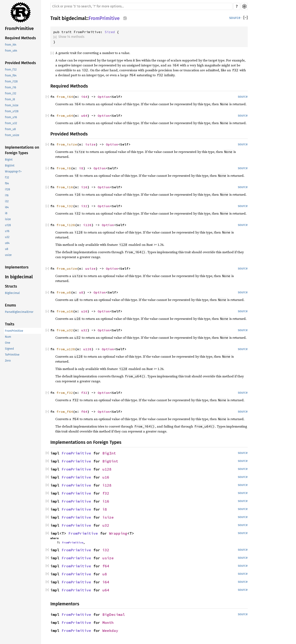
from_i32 (11, 93)
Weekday (110, 631)
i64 (7, 207)
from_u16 (11, 117)
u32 (7, 237)
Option (104, 97)
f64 (7, 183)
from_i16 (10, 87)
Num (8, 337)
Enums (10, 305)
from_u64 (11, 51)
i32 (7, 201)
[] (246, 18)
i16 (7, 195)
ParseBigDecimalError (19, 312)
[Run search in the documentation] (141, 6)
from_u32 (11, 123)
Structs (11, 286)
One (8, 343)
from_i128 (11, 82)
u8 (7, 249)
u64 (7, 243)
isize (8, 219)
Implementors (17, 267)
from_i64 (11, 45)
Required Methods (20, 38)
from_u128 (12, 111)
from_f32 (11, 70)
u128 (8, 225)
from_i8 (10, 99)
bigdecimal (74, 18)
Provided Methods (20, 63)
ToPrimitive (12, 355)
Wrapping (118, 533)
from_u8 (10, 129)
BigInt (9, 160)
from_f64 (11, 76)
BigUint (10, 166)
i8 (6, 213)
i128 (8, 189)
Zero (8, 361)
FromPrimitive (19, 28)
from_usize (12, 135)
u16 (7, 231)
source (235, 18)
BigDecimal (12, 293)
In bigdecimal (19, 277)
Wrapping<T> (13, 172)
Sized (110, 32)
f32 (7, 177)
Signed (9, 349)
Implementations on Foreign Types (22, 150)
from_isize (12, 105)
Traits (10, 324)
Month (108, 623)
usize (8, 255)
